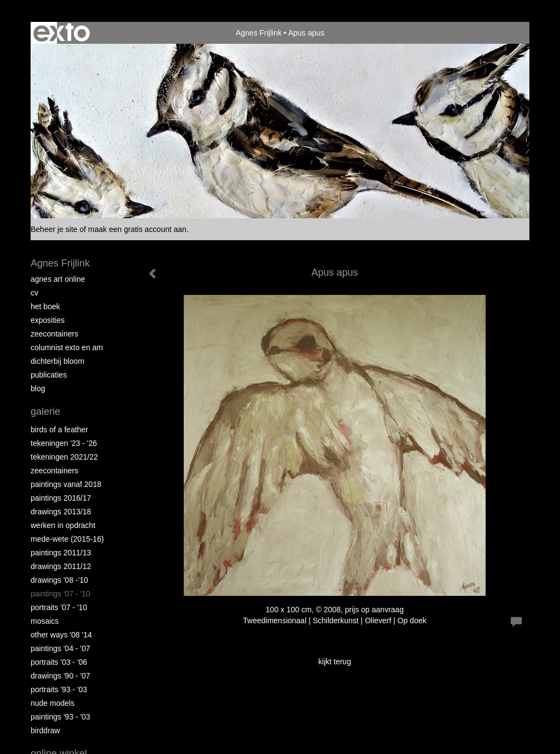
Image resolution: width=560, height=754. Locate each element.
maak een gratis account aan (137, 229)
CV (34, 293)
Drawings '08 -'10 (59, 580)
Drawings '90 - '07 (60, 676)
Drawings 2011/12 (61, 566)
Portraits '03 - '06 (59, 662)
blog (38, 388)
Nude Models (52, 703)
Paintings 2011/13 (61, 553)
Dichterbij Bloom (57, 361)
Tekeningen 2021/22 (64, 457)
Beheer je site (54, 229)
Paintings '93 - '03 (60, 717)
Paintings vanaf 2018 (66, 484)
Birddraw (45, 730)
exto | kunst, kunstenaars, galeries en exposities (62, 33)
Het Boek (45, 306)
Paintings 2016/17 (61, 498)
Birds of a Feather (59, 430)
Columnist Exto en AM (67, 347)
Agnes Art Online (58, 279)
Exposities (48, 320)
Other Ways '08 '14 (61, 635)
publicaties (49, 375)
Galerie (45, 411)
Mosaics (45, 621)
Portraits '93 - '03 (59, 689)
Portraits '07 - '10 (59, 607)
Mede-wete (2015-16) (67, 539)
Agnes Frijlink (259, 33)
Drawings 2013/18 (61, 512)
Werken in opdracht (63, 525)
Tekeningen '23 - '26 (64, 443)
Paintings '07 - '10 (60, 594)
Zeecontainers (54, 334)
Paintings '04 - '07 (60, 648)
